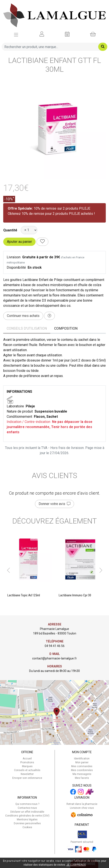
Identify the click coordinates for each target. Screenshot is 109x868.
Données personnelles (27, 823)
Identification (82, 759)
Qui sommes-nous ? (27, 804)
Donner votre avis (54, 504)
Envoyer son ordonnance (27, 778)
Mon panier (82, 762)
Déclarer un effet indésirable (27, 812)
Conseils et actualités (27, 770)
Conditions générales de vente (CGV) (27, 816)
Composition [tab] (66, 328)
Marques (27, 766)
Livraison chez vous (82, 808)
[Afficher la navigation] (16, 34)
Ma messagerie (82, 774)
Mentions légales (27, 820)
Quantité (10, 230)
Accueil (27, 759)
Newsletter (27, 774)
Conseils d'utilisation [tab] (27, 328)
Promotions (27, 762)
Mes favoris (82, 778)
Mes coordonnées (82, 770)
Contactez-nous (27, 808)
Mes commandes (82, 766)
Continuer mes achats (23, 316)
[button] (8, 570)
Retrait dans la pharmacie (82, 804)
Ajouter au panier (19, 242)
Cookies (27, 827)
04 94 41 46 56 (55, 646)
